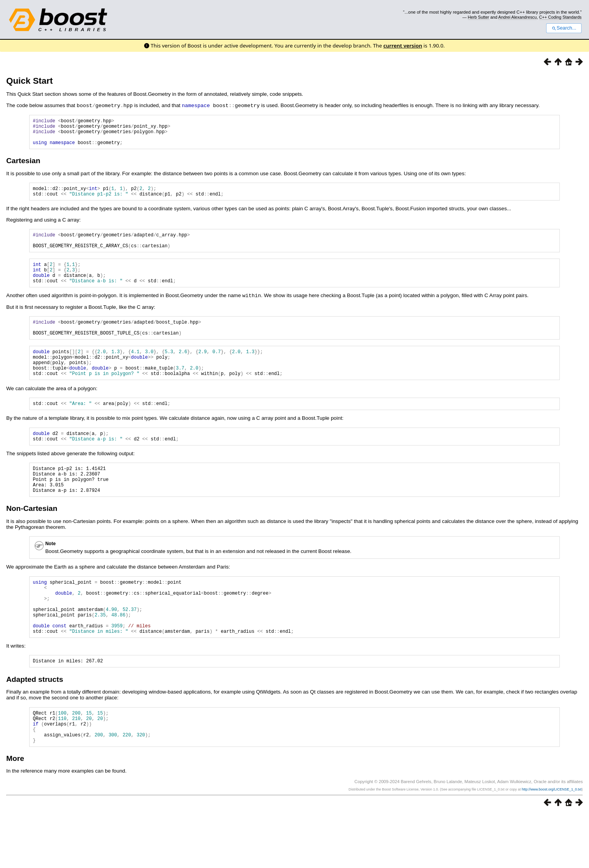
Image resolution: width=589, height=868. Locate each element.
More (15, 813)
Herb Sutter (479, 17)
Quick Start (29, 81)
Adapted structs (35, 726)
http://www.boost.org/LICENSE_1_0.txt (552, 843)
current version (403, 46)
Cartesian (23, 166)
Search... (564, 28)
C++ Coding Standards (560, 17)
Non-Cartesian (32, 543)
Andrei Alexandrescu (518, 17)
